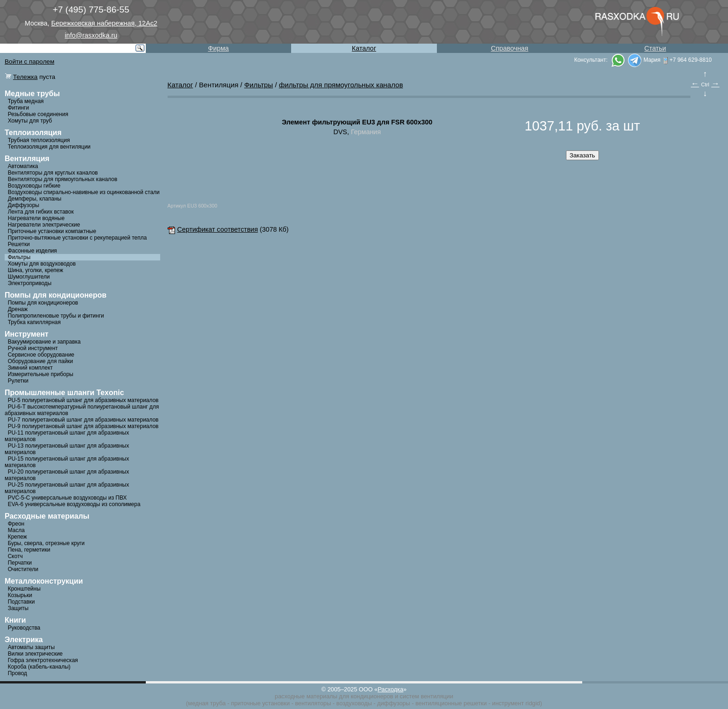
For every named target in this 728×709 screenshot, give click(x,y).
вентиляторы (313, 703)
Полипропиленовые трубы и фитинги (56, 316)
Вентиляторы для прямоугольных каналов (63, 179)
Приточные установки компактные (52, 231)
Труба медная (26, 101)
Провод (18, 673)
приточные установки (261, 703)
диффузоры (393, 703)
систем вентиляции (426, 696)
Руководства (24, 628)
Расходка (390, 689)
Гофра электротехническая (43, 660)
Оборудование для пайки (41, 361)
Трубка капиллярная (34, 322)
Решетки (19, 244)
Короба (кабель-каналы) (39, 667)
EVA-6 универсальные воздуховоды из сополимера (74, 504)
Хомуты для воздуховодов (42, 264)
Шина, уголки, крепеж (36, 270)
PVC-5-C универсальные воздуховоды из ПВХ (67, 498)
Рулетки (18, 381)
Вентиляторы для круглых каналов (53, 173)
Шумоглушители (29, 277)
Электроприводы (30, 283)
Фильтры (19, 257)
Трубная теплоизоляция (39, 140)
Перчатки (20, 563)
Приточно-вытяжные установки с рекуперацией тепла (78, 238)
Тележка (25, 77)
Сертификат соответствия (213, 229)
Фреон (16, 524)
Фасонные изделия (32, 251)
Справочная (510, 48)
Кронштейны (24, 589)
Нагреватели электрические (44, 225)
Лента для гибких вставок (41, 212)
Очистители (23, 569)
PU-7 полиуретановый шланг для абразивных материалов (83, 420)
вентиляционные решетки (451, 703)
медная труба (207, 703)
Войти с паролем (29, 62)
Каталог (364, 48)
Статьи (655, 48)
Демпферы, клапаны (35, 199)
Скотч (15, 556)
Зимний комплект (30, 368)
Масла (16, 530)
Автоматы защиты (31, 647)
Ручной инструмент (33, 348)
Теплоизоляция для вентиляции (49, 147)
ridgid (533, 703)
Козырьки (20, 595)
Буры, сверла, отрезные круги (46, 543)
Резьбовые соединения (38, 114)
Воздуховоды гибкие (34, 186)
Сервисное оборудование (41, 355)
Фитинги (19, 108)
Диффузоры (24, 205)
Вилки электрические (35, 654)
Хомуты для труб (30, 121)
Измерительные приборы (41, 374)
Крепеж (17, 537)
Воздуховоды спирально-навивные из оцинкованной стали (84, 192)
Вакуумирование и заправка (44, 342)
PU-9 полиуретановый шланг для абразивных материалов (83, 426)
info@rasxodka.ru (91, 35)
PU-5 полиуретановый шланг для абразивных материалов (83, 400)
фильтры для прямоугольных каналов (341, 85)
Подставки (21, 602)
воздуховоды (354, 703)
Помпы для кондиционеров (43, 303)
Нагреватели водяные (36, 218)
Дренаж (18, 309)
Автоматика (23, 166)
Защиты (18, 608)
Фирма (218, 48)
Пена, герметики (29, 550)
